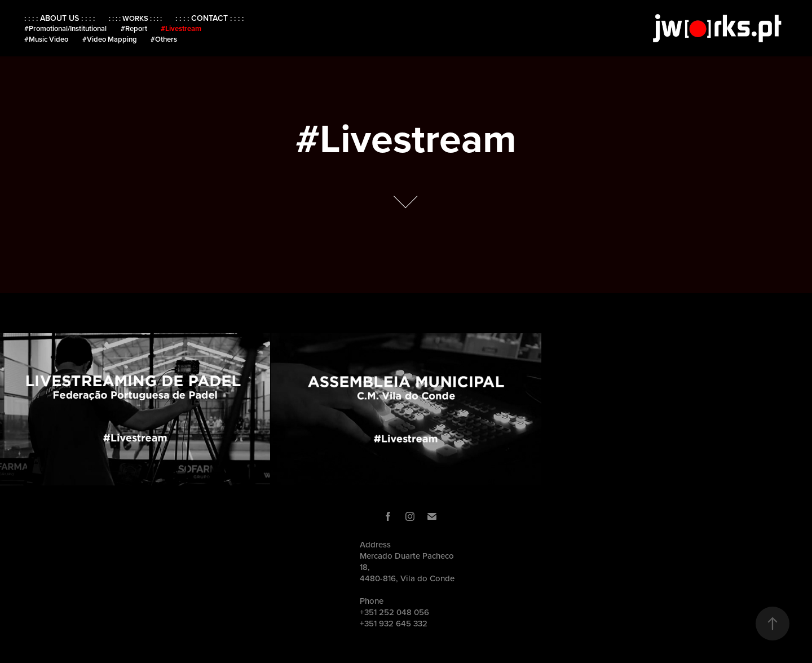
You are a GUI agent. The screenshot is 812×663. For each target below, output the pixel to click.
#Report (134, 28)
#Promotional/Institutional (65, 28)
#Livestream (181, 28)
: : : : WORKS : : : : (135, 18)
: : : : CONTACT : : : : (209, 18)
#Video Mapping (110, 39)
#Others (164, 39)
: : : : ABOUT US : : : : (59, 18)
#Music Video (46, 39)
